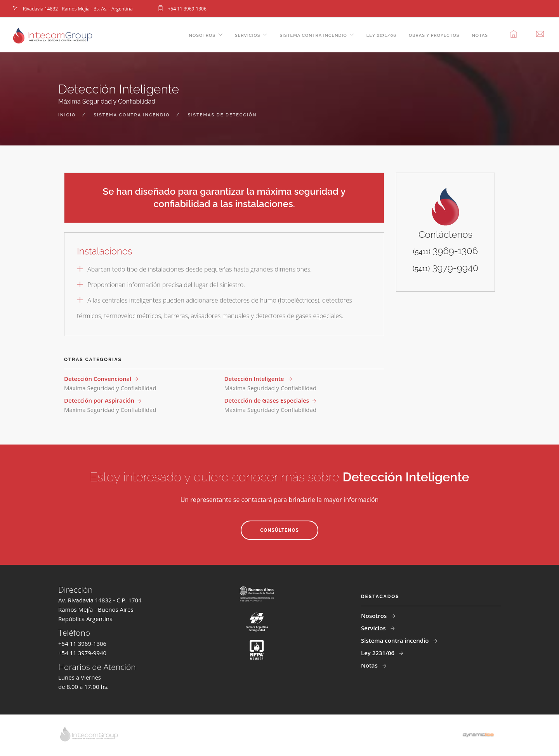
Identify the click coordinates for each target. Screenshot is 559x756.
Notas (480, 35)
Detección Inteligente (255, 379)
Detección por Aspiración (99, 400)
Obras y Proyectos (434, 35)
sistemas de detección (222, 115)
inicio (67, 115)
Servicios (247, 35)
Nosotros (202, 35)
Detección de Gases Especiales (267, 400)
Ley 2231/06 (381, 35)
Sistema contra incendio (313, 35)
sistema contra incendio (132, 115)
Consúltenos (279, 530)
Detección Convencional (98, 379)
